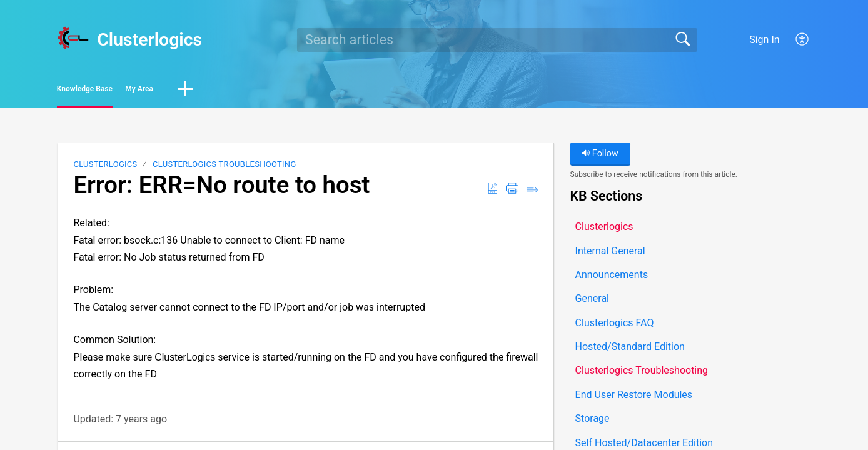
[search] (497, 40)
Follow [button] (600, 158)
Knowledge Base (117, 91)
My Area (216, 91)
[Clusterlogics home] (73, 38)
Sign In (764, 40)
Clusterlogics (105, 168)
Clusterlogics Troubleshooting (224, 168)
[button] (803, 40)
